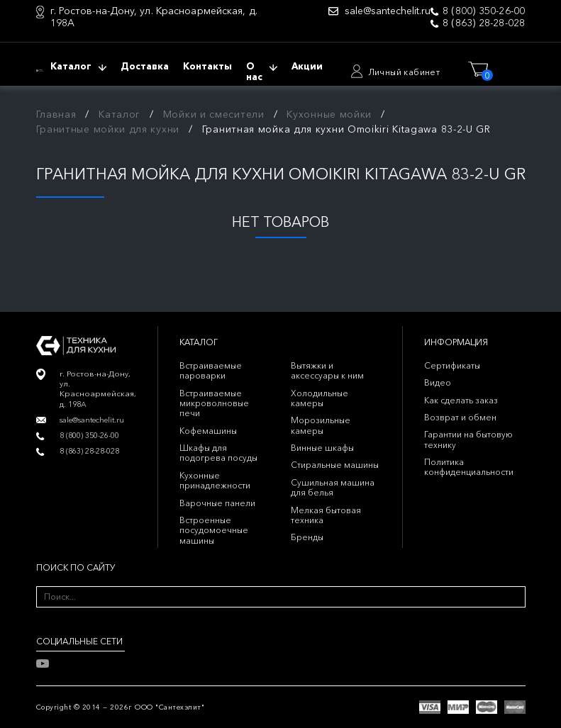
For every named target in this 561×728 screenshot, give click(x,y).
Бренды (307, 537)
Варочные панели (217, 503)
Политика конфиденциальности (469, 467)
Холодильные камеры (320, 398)
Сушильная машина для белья (333, 487)
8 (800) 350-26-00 (484, 11)
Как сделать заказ (461, 400)
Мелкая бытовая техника (326, 515)
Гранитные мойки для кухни (108, 129)
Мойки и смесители (214, 114)
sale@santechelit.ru (388, 11)
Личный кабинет (404, 72)
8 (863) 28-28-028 (484, 23)
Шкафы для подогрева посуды (218, 453)
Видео (438, 382)
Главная (56, 114)
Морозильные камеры (321, 425)
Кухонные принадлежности (215, 480)
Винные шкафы (322, 448)
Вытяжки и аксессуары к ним (327, 370)
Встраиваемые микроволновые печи (214, 403)
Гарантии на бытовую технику (468, 439)
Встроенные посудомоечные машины (214, 530)
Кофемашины (208, 431)
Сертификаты (452, 365)
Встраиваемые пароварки (211, 370)
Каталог (120, 114)
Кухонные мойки (329, 114)
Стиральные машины (335, 465)
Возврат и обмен (460, 417)
